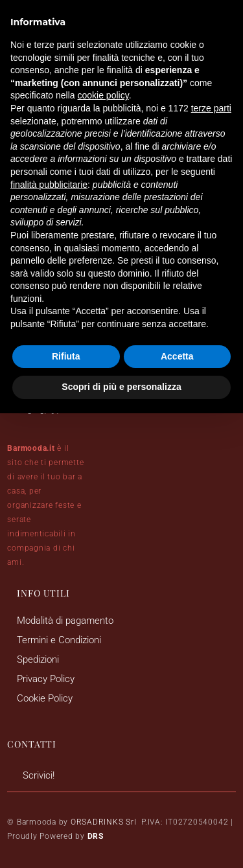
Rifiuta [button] (66, 356)
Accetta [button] (177, 356)
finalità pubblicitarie (49, 185)
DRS (96, 836)
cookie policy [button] (103, 95)
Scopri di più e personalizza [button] (121, 387)
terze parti (211, 108)
